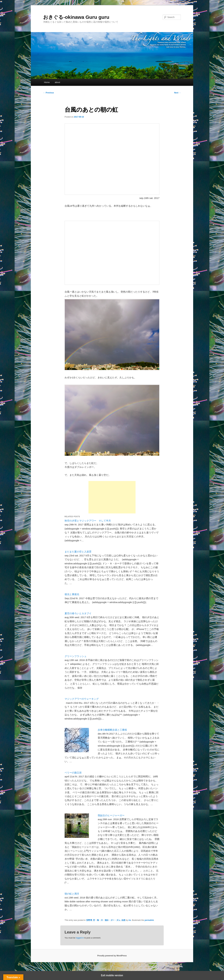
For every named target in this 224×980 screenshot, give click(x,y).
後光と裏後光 (72, 594)
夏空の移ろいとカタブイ (78, 613)
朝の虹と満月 (72, 894)
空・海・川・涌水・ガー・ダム (107, 920)
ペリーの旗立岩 (73, 773)
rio (130, 920)
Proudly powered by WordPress (112, 956)
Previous (49, 93)
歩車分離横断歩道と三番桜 (112, 730)
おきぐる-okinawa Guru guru (76, 17)
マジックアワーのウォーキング (82, 699)
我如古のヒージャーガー (111, 815)
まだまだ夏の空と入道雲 (78, 552)
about (57, 82)
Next (177, 93)
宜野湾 (89, 920)
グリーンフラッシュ (76, 656)
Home (47, 82)
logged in (80, 938)
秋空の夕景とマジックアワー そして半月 (88, 521)
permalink (149, 920)
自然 (123, 920)
